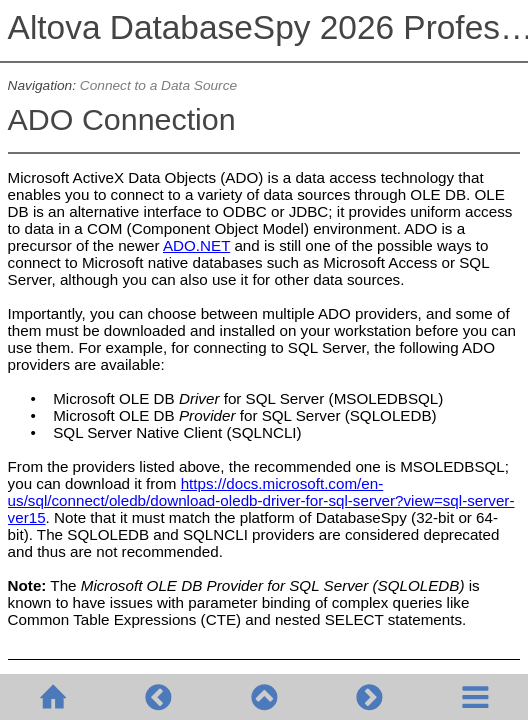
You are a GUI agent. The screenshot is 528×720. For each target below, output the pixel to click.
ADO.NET (196, 245)
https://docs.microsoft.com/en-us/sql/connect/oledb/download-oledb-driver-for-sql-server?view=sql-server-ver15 (261, 500)
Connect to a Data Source (158, 85)
